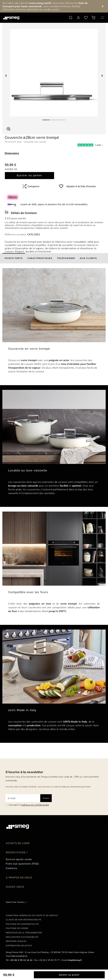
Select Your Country (15, 902)
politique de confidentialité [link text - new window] (35, 805)
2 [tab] (54, 119)
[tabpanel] (54, 73)
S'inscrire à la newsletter (24, 772)
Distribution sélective (19, 946)
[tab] (14, 258)
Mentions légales (16, 941)
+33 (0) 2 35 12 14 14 (21, 960)
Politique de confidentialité (22, 924)
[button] (9, 128)
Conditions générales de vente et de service (32, 915)
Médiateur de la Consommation (24, 933)
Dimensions (12, 153)
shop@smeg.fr (75, 960)
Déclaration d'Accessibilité (22, 937)
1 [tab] (46, 119)
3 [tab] (62, 119)
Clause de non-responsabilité (23, 920)
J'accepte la (29, 805)
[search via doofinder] (71, 18)
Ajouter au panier (29, 175)
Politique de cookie (17, 928)
